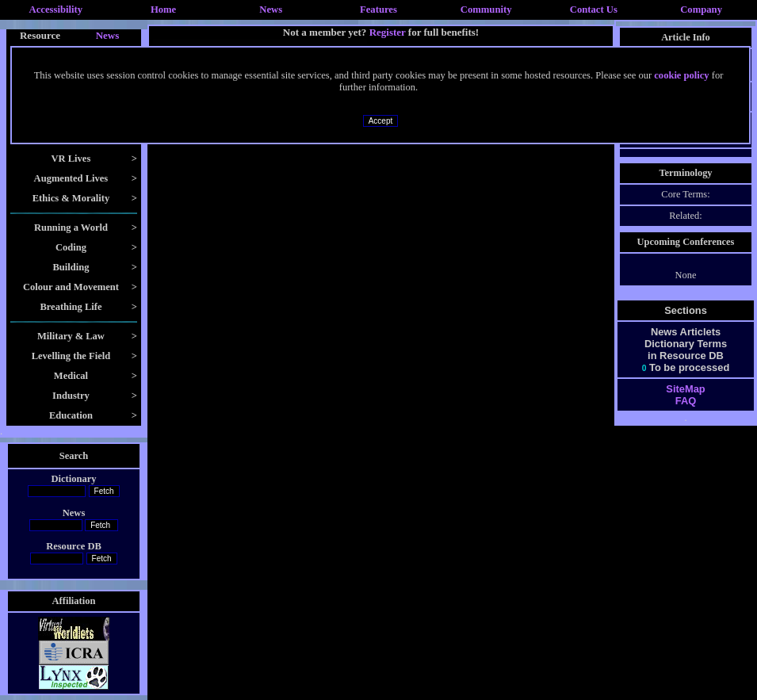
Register (388, 32)
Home (163, 10)
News (271, 10)
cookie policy (681, 75)
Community (486, 10)
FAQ (686, 401)
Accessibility (56, 10)
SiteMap (685, 389)
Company (701, 10)
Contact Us (594, 10)
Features (378, 10)
